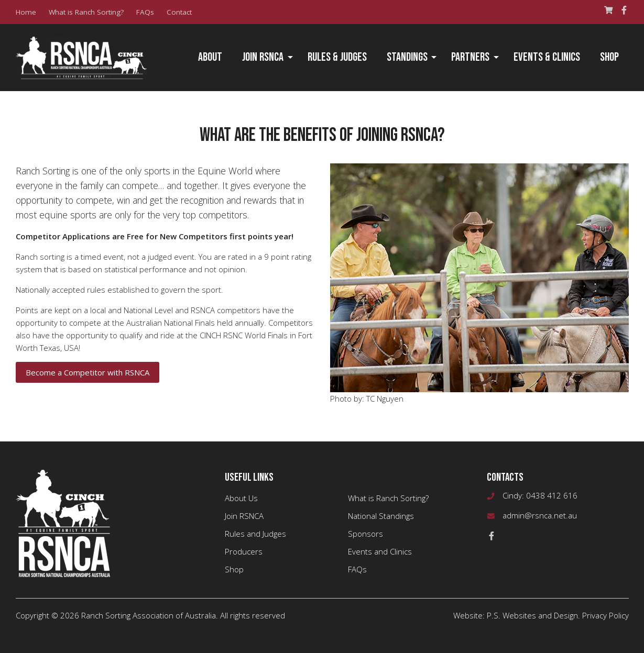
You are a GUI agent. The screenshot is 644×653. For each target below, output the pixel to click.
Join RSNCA (263, 57)
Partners (470, 57)
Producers (244, 551)
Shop (609, 57)
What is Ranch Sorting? (86, 12)
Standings (407, 57)
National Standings (381, 516)
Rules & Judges (337, 57)
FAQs (145, 12)
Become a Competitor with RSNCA (88, 372)
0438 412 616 (552, 495)
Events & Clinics (547, 57)
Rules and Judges (255, 534)
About (210, 57)
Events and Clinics (380, 551)
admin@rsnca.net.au (540, 515)
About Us (241, 498)
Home (26, 12)
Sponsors (365, 534)
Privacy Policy (605, 615)
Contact (179, 12)
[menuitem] (210, 58)
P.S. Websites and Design (532, 615)
